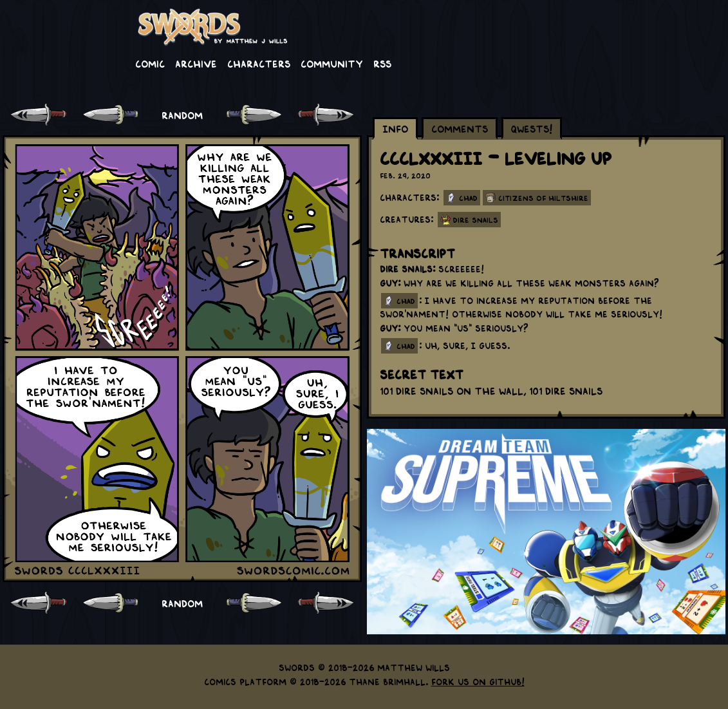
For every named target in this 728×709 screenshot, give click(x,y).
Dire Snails (476, 220)
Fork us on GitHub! (478, 681)
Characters (259, 63)
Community (332, 63)
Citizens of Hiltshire (543, 198)
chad (406, 301)
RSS (382, 63)
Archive (196, 63)
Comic (150, 63)
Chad (468, 198)
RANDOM (182, 115)
